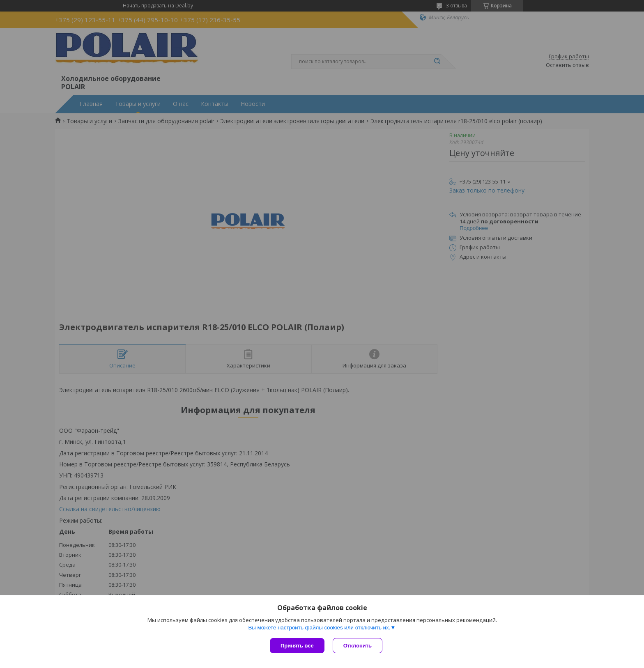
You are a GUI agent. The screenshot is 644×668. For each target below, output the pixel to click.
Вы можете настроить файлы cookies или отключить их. (319, 628)
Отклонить (358, 646)
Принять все (297, 646)
